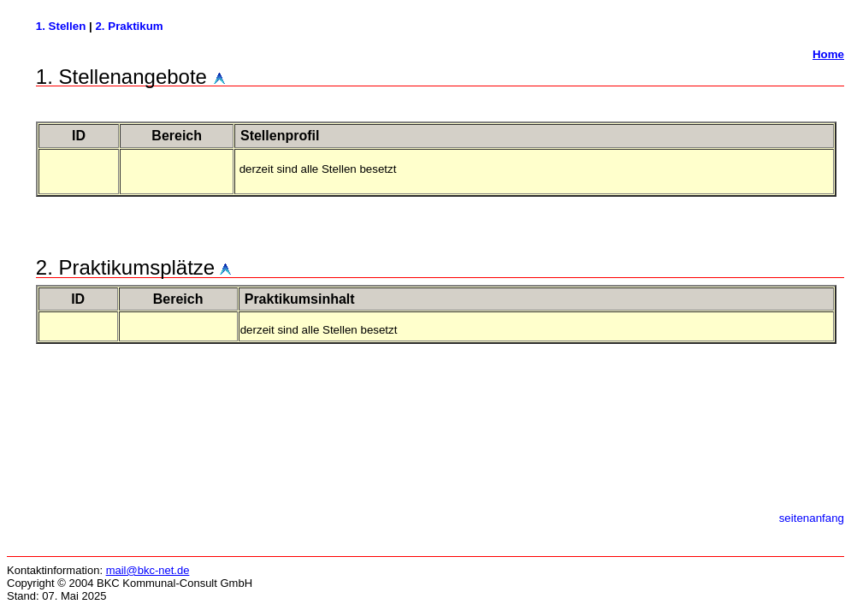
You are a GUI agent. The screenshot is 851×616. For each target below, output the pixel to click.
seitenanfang (812, 518)
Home (828, 54)
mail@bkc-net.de (148, 570)
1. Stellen (62, 26)
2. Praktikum (129, 26)
